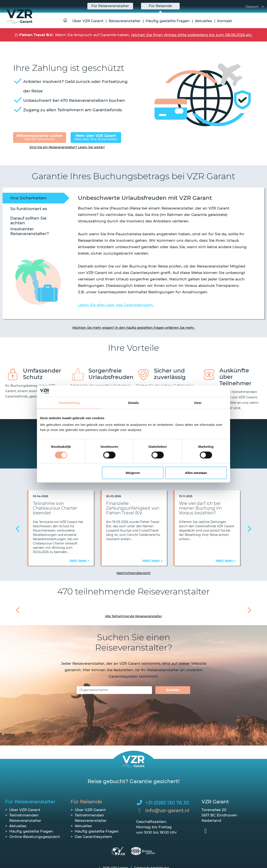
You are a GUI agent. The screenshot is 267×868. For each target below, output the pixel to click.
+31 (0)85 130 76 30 (167, 803)
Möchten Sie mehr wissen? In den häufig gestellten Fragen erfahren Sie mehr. (133, 328)
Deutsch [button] (255, 7)
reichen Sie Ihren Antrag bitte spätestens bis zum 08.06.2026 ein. (192, 35)
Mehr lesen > (80, 561)
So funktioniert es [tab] (29, 209)
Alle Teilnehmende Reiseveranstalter (133, 616)
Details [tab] (133, 403)
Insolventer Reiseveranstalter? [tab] (30, 231)
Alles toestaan (196, 473)
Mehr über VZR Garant (96, 137)
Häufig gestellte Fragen (168, 21)
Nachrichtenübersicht (134, 573)
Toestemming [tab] (69, 403)
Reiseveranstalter (125, 21)
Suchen (173, 690)
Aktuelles (203, 21)
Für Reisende (86, 802)
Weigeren (133, 473)
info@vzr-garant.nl (167, 811)
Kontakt (225, 21)
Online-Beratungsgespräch (35, 837)
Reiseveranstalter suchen (40, 137)
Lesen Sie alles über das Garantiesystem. (116, 305)
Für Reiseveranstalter (30, 802)
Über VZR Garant (88, 21)
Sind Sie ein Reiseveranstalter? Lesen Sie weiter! (67, 147)
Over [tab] (198, 403)
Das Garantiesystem (93, 837)
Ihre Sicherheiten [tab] (28, 198)
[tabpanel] (163, 250)
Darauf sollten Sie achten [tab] (28, 220)
